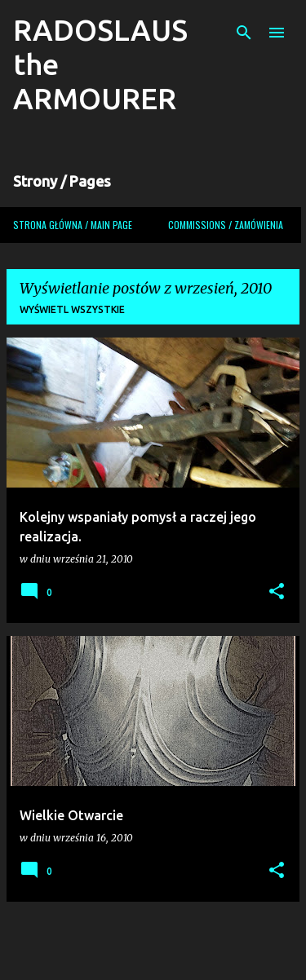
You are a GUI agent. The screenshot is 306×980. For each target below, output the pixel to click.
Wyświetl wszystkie (72, 309)
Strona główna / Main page (73, 225)
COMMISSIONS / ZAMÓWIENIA (226, 225)
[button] (277, 592)
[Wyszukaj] (244, 33)
